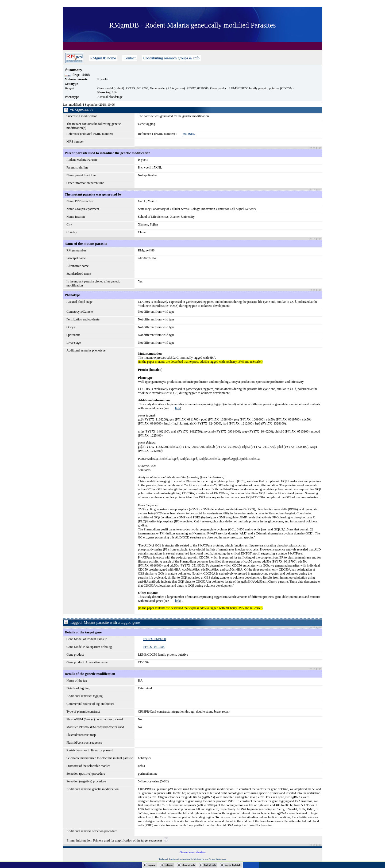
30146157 (189, 135)
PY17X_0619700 (155, 640)
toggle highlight (233, 865)
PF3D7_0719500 (154, 648)
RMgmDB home (103, 58)
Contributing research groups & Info (171, 58)
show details (189, 865)
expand (152, 865)
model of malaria (192, 853)
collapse (169, 865)
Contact (130, 58)
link (178, 409)
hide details (210, 865)
